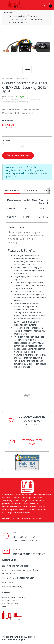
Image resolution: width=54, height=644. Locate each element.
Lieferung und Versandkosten (16, 566)
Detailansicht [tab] (12, 190)
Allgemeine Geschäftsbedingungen (18, 578)
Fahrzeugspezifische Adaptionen (23, 16)
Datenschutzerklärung (12, 587)
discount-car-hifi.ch (14, 637)
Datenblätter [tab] (47, 190)
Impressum (7, 582)
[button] (38, 5)
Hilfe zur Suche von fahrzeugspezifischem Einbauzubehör (21, 572)
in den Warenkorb (18, 156)
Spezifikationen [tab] (30, 190)
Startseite (9, 13)
